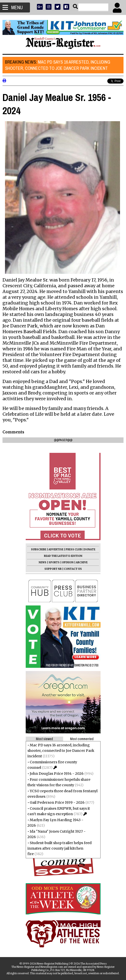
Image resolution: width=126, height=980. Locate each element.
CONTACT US (73, 569)
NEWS (43, 562)
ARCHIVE (82, 562)
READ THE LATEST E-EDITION (63, 556)
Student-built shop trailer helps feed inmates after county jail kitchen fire (60, 848)
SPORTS (54, 562)
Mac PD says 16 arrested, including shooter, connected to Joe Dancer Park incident (58, 65)
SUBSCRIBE (39, 549)
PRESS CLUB (74, 549)
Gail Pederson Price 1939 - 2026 (57, 802)
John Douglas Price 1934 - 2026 (57, 774)
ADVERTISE (56, 549)
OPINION (68, 562)
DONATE (90, 549)
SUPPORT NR (53, 569)
